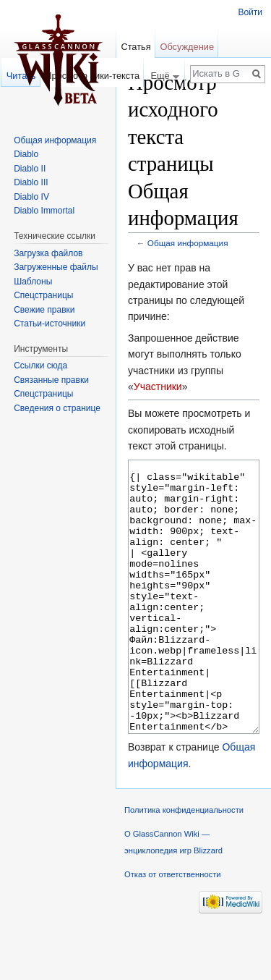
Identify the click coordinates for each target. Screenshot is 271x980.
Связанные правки (51, 380)
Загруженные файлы (56, 267)
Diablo (26, 154)
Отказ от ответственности (173, 929)
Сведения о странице (57, 408)
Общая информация (188, 243)
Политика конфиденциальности (184, 864)
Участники (158, 386)
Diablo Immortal (44, 211)
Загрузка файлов (48, 253)
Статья (135, 47)
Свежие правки (44, 310)
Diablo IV (31, 197)
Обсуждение (187, 47)
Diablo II (30, 169)
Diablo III (31, 182)
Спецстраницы (43, 295)
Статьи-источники (50, 324)
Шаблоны (33, 282)
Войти (250, 12)
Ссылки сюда (40, 366)
